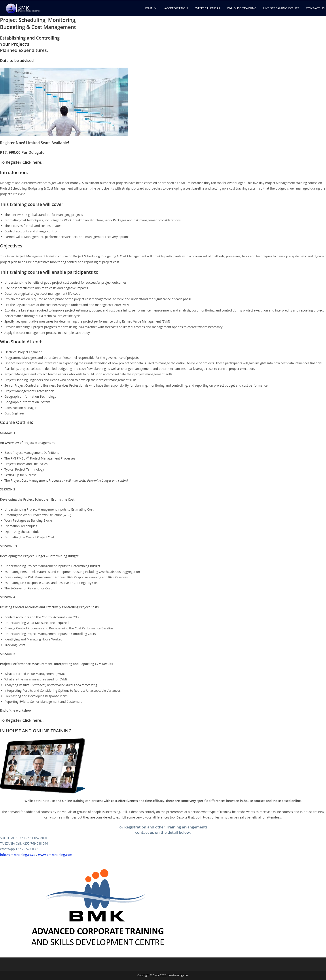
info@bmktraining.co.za (18, 855)
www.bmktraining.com (55, 855)
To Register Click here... (22, 162)
